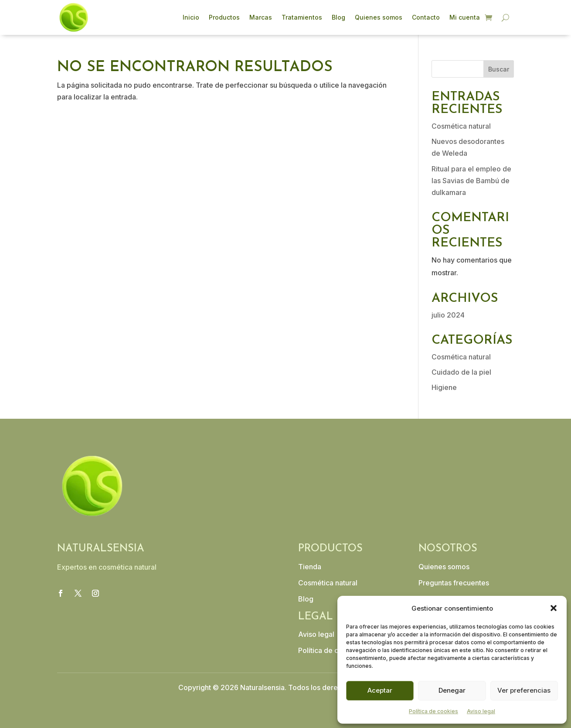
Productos (224, 17)
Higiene (444, 387)
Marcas (261, 17)
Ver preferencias (524, 690)
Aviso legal (481, 711)
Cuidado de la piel (461, 372)
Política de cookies (433, 711)
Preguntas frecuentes (454, 583)
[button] (554, 608)
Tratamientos (302, 17)
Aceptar (380, 690)
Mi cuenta (465, 17)
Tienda (310, 567)
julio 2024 (448, 315)
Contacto (426, 17)
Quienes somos (379, 17)
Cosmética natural (461, 126)
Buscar (499, 69)
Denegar (452, 690)
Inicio (191, 17)
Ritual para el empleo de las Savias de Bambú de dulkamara (471, 181)
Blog (338, 17)
